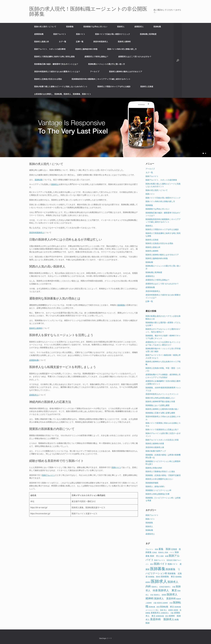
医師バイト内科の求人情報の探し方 (122, 49)
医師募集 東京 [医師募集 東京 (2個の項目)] (168, 577)
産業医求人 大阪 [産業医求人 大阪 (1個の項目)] (167, 613)
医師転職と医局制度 (148, 34)
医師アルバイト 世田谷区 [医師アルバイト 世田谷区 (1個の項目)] (164, 560)
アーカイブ (95, 72)
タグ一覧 (62, 42)
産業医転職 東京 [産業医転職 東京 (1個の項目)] (162, 616)
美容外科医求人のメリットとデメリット (162, 394)
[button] (178, 60)
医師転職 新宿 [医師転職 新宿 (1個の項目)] (154, 607)
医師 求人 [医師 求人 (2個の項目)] (155, 556)
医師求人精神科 (124, 42)
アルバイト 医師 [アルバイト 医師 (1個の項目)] (152, 549)
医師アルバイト (60, 34)
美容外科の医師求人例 (155, 447)
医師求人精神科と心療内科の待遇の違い (162, 409)
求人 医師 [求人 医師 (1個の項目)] (159, 610)
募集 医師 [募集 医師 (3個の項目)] (165, 549)
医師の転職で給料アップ (156, 451)
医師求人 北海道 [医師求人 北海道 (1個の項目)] (158, 587)
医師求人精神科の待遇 (155, 444)
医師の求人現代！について (45, 27)
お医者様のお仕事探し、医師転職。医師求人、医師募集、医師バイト (63, 94)
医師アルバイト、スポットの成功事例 (50, 49)
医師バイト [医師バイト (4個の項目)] (161, 564)
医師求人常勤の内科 (154, 468)
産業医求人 (139, 27)
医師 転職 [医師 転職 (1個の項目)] (164, 556)
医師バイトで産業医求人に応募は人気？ (162, 430)
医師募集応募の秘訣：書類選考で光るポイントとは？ (56, 64)
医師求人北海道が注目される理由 (48, 79)
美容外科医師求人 (101, 42)
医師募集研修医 (152, 483)
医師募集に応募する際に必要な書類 (160, 413)
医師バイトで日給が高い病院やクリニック (113, 34)
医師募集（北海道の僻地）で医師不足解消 (163, 475)
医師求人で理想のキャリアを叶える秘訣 (114, 87)
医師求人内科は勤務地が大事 (158, 494)
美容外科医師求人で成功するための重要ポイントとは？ (57, 72)
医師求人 (121, 27)
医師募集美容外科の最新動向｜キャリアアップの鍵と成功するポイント (101, 79)
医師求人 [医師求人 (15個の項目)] (159, 581)
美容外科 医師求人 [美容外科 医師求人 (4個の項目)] (162, 619)
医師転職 (157, 27)
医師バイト (81, 34)
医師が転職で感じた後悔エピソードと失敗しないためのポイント (61, 87)
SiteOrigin (103, 638)
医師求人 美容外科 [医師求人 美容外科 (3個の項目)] (165, 599)
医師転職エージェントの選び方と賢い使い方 (107, 64)
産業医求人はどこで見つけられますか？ (135, 57)
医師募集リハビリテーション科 (158, 490)
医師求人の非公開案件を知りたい (159, 479)
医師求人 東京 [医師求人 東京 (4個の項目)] (168, 590)
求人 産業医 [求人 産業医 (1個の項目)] (168, 610)
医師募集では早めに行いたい (95, 27)
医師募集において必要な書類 (158, 405)
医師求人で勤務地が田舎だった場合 (160, 472)
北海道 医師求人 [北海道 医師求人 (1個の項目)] (158, 552)
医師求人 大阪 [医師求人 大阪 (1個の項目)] (170, 587)
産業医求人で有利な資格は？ (96, 57)
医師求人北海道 (147, 87)
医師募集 (70, 27)
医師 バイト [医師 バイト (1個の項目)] (170, 552)
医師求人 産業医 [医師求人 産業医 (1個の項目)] (160, 595)
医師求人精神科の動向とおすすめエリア (126, 72)
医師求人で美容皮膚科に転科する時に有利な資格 (54, 57)
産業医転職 (39, 34)
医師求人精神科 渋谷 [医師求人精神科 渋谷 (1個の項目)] (165, 603)
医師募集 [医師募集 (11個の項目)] (158, 569)
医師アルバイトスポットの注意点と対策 (162, 440)
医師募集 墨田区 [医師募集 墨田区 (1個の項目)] (154, 577)
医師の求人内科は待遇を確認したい (160, 398)
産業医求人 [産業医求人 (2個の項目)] (156, 613)
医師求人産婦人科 (42, 42)
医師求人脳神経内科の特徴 (86, 49)
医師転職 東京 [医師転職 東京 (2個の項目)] (167, 607)
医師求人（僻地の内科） (156, 486)
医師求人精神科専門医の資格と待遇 (160, 402)
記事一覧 (80, 42)
